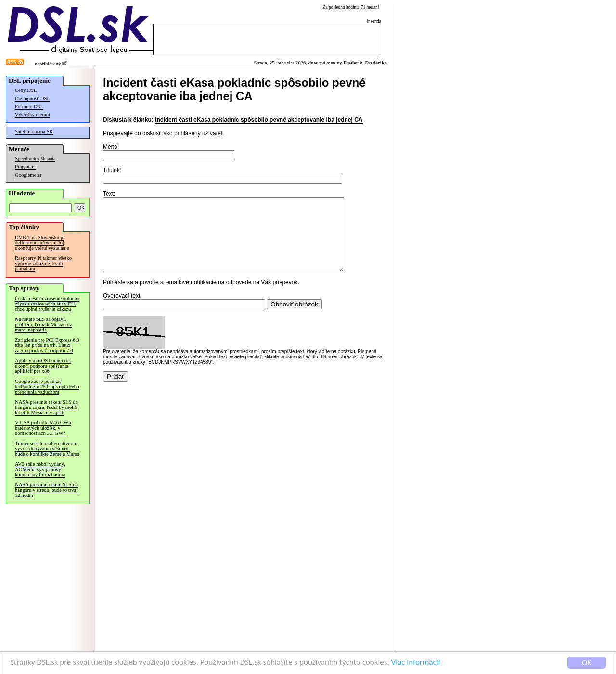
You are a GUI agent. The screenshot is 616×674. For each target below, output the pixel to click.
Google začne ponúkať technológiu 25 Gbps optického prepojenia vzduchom (47, 387)
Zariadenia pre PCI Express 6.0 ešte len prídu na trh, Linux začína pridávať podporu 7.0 (47, 345)
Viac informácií (416, 663)
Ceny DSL (26, 90)
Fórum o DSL (29, 107)
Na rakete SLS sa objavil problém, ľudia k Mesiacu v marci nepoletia (43, 324)
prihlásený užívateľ (198, 133)
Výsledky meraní (32, 115)
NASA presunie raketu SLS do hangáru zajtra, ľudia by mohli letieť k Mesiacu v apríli (46, 407)
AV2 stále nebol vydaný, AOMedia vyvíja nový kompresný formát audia (40, 469)
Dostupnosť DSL (32, 98)
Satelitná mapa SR (34, 132)
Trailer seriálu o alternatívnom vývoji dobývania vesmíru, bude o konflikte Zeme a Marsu (47, 449)
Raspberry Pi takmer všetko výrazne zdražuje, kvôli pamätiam (43, 263)
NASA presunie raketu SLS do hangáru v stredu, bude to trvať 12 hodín (47, 490)
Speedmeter (27, 159)
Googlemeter (28, 175)
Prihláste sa (118, 297)
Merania (48, 159)
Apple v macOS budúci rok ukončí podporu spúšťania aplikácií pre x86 (43, 366)
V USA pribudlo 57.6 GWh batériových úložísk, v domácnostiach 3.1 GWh (43, 428)
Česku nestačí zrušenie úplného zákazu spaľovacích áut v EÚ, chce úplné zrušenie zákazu (47, 304)
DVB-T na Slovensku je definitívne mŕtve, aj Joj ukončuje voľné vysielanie (42, 243)
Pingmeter (26, 167)
